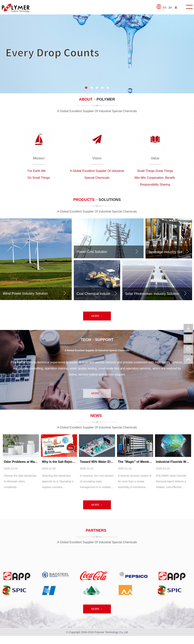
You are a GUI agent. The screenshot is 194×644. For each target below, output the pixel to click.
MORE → (97, 316)
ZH (170, 8)
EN (164, 8)
